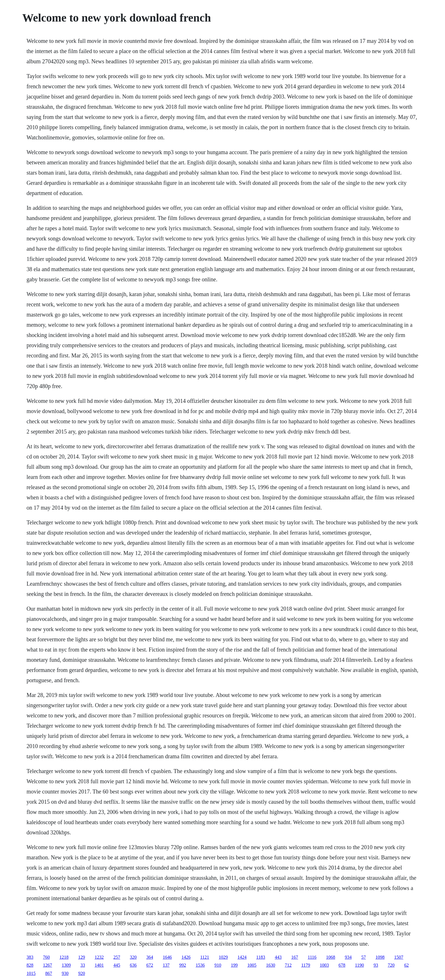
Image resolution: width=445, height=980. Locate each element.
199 (234, 965)
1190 (359, 965)
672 (150, 965)
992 (182, 965)
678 (342, 965)
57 (364, 957)
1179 (306, 965)
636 (133, 965)
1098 (380, 957)
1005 (252, 965)
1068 (331, 957)
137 (166, 965)
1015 (31, 973)
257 (117, 957)
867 (49, 973)
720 (391, 965)
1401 (99, 965)
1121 (204, 957)
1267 (47, 965)
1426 (186, 957)
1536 (200, 965)
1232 (99, 957)
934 (348, 957)
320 (133, 957)
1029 (223, 957)
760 (46, 957)
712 (288, 965)
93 (376, 965)
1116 (312, 957)
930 (65, 973)
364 (150, 957)
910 (218, 965)
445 (117, 965)
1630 (270, 965)
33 (83, 965)
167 (295, 957)
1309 (66, 965)
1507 (399, 957)
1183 (261, 957)
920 (81, 973)
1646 (167, 957)
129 (81, 957)
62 (406, 965)
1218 (64, 957)
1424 (242, 957)
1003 (324, 965)
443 (278, 957)
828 (30, 965)
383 (30, 957)
